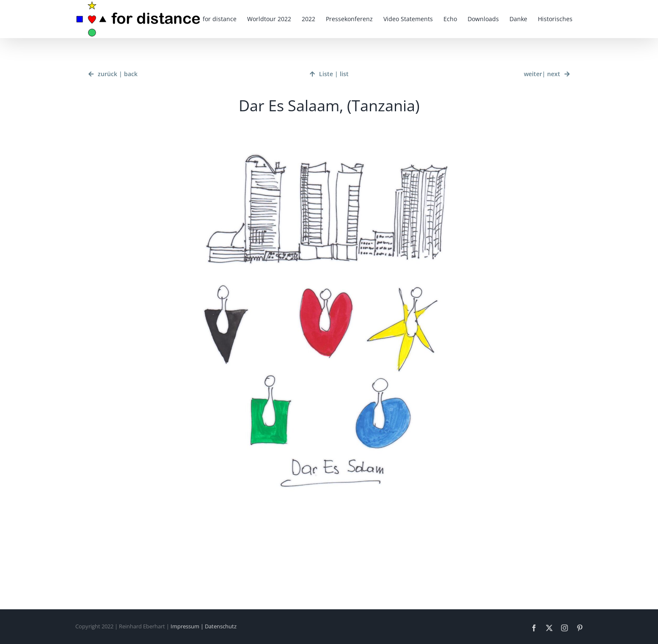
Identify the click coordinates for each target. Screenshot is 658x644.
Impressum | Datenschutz (204, 626)
